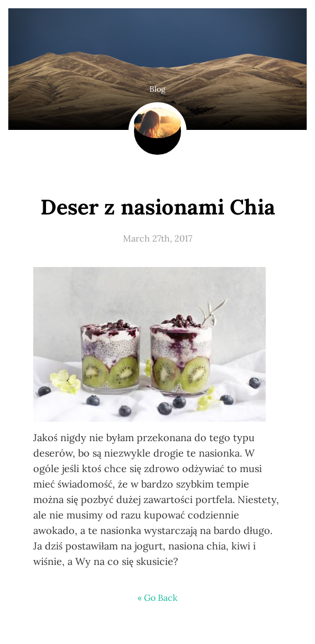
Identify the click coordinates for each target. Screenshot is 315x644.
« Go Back (157, 598)
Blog (157, 89)
